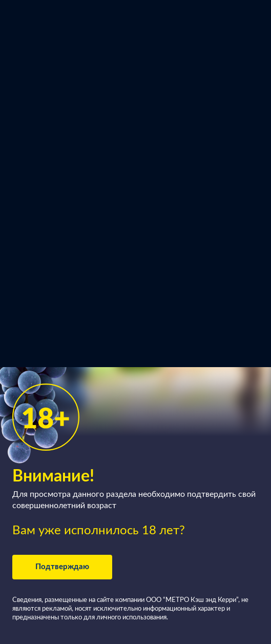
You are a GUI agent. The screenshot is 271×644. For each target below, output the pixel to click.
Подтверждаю (62, 567)
